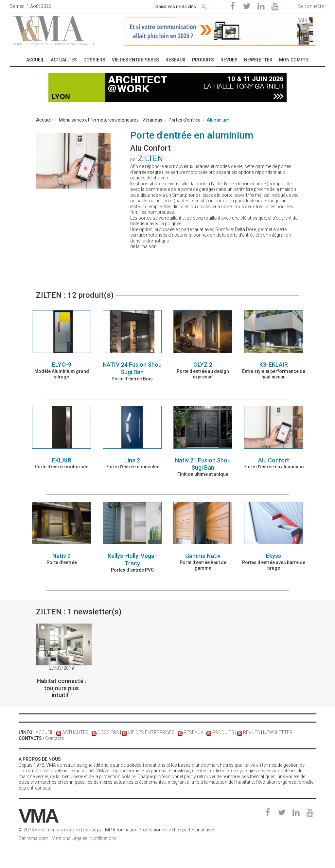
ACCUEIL (44, 732)
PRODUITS (223, 732)
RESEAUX (194, 732)
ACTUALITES (75, 732)
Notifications (104, 838)
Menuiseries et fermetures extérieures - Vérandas (111, 120)
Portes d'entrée (185, 120)
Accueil (44, 120)
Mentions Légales (69, 838)
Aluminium (218, 120)
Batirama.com (34, 838)
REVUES (252, 732)
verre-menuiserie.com (57, 830)
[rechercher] (204, 6)
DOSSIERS (108, 732)
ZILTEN (150, 159)
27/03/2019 (62, 668)
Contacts (55, 738)
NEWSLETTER (278, 732)
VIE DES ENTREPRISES (151, 732)
